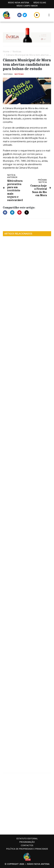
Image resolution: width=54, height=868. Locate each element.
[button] (37, 15)
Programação (27, 842)
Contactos (27, 845)
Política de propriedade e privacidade (27, 849)
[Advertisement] (27, 803)
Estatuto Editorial (27, 838)
